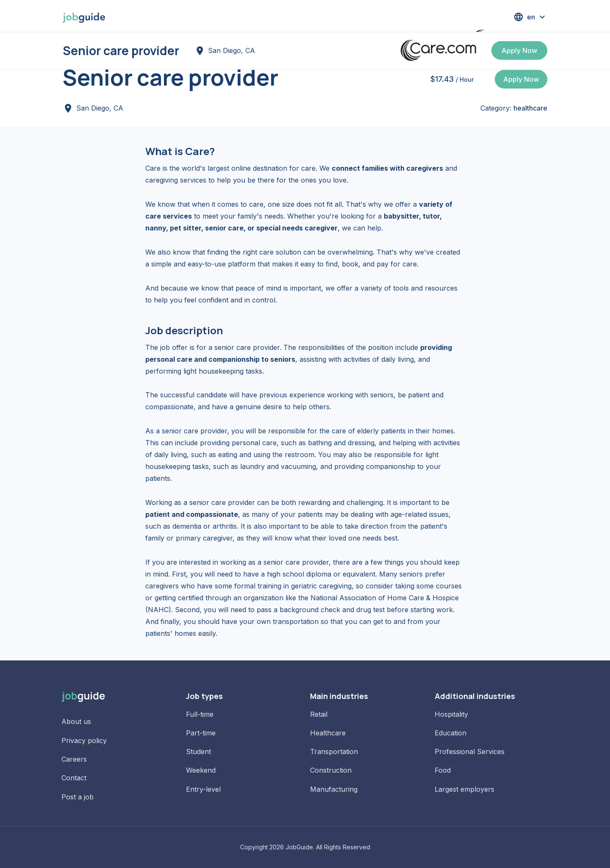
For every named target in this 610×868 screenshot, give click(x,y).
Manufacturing (334, 789)
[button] (530, 17)
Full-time (200, 714)
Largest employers (464, 789)
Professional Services (470, 752)
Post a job (78, 797)
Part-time (201, 733)
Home (72, 47)
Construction (331, 770)
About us (76, 721)
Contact (74, 778)
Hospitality (451, 714)
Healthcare (328, 733)
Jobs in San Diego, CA (140, 47)
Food (443, 770)
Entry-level (203, 789)
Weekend (201, 770)
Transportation (334, 752)
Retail (319, 714)
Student (198, 752)
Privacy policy (84, 740)
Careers (74, 759)
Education (451, 733)
